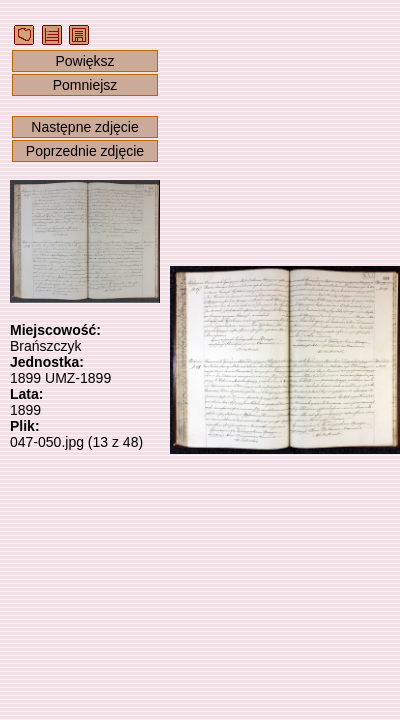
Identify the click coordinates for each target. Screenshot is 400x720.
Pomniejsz (85, 85)
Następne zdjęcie (84, 127)
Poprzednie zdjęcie (85, 151)
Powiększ (84, 61)
